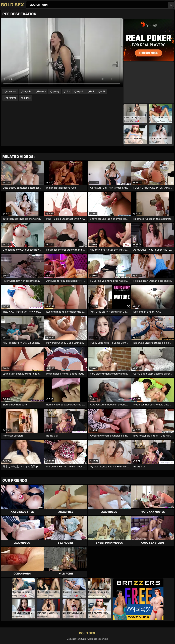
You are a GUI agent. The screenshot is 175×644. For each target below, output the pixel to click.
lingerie (27, 91)
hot (92, 91)
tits (68, 91)
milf (103, 91)
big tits (27, 98)
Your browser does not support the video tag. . (62, 53)
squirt (80, 91)
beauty (42, 91)
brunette (12, 98)
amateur (12, 91)
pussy (56, 91)
